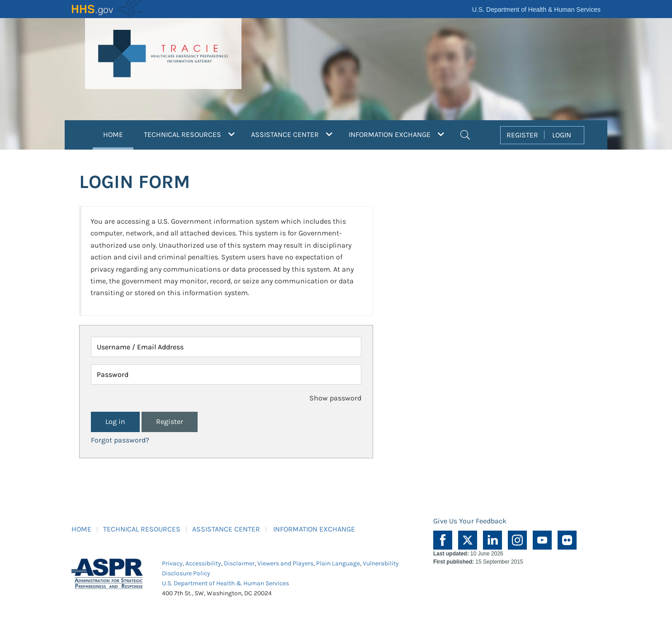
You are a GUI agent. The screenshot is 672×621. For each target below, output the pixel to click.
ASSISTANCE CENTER (226, 529)
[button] (465, 134)
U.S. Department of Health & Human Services (536, 9)
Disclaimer (239, 563)
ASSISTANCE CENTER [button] (292, 134)
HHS (108, 9)
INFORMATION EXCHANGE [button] (396, 134)
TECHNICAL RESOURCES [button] (189, 134)
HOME (118, 133)
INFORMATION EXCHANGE (314, 529)
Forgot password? (120, 440)
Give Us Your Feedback (470, 521)
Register (170, 421)
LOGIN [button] (562, 135)
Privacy (172, 563)
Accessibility (203, 563)
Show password (335, 398)
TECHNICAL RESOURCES (142, 529)
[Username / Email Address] (226, 347)
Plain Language (338, 563)
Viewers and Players (285, 563)
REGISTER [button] (522, 135)
